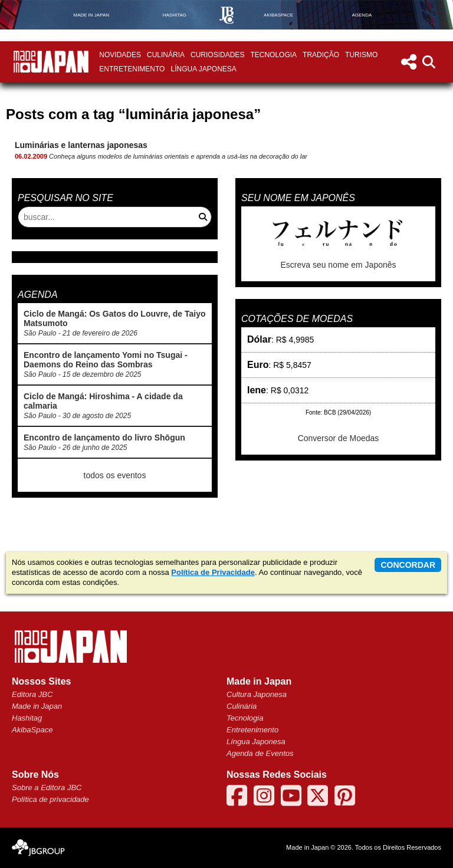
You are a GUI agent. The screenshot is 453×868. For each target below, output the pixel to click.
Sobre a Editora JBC (47, 788)
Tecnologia (273, 55)
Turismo (361, 55)
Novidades (120, 55)
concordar (408, 565)
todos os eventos (115, 475)
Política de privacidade (50, 799)
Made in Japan (37, 706)
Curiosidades (217, 55)
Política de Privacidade (213, 572)
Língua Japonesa (203, 69)
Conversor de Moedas (339, 438)
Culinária (166, 55)
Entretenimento (132, 69)
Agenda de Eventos (260, 753)
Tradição (321, 55)
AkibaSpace (32, 730)
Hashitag (27, 718)
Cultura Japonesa (257, 694)
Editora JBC (32, 694)
